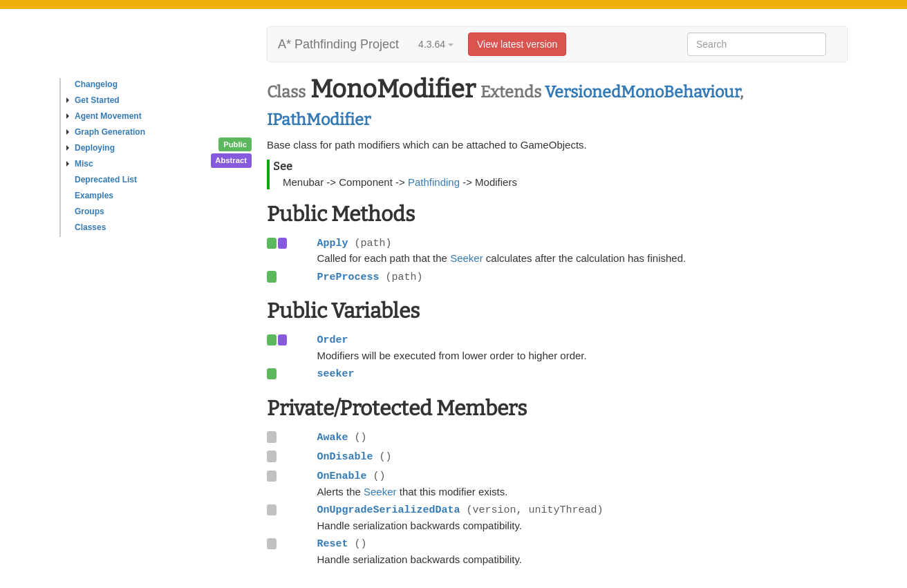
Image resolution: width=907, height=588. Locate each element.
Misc (80, 164)
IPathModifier (319, 120)
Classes (90, 227)
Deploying (91, 148)
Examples (94, 196)
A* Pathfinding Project (338, 44)
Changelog (96, 84)
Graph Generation (106, 132)
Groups (90, 211)
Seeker (467, 258)
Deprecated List (106, 180)
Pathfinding (434, 182)
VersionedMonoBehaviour (642, 92)
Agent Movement (104, 116)
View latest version (517, 44)
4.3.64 (436, 44)
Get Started (93, 100)
